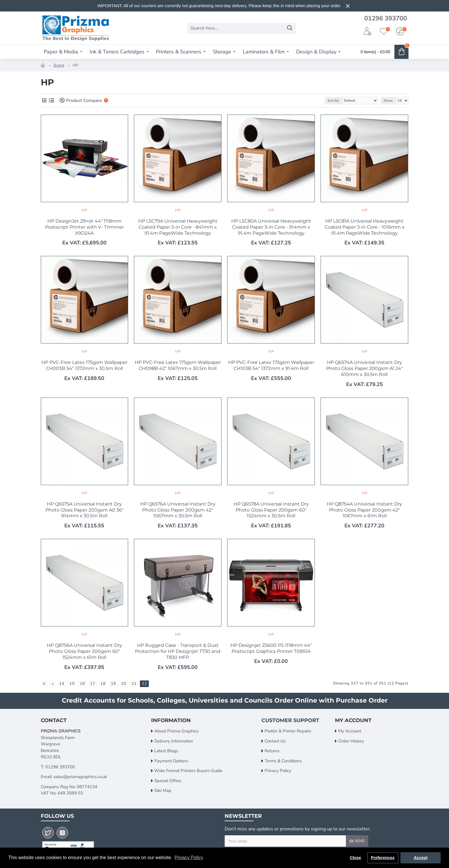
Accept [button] (421, 858)
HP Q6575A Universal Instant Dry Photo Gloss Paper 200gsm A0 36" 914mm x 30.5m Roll (84, 510)
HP (84, 210)
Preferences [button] (383, 858)
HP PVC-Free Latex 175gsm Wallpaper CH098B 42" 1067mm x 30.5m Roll (178, 365)
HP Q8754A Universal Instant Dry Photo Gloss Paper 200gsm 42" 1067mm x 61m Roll (364, 510)
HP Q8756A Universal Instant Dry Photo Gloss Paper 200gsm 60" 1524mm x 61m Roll (84, 651)
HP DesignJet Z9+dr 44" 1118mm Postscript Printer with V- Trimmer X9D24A (84, 227)
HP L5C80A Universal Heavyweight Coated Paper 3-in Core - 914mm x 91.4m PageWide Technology (271, 227)
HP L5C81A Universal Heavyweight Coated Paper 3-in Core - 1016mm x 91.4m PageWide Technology (365, 227)
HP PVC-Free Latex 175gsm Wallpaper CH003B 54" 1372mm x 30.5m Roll (84, 365)
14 (62, 684)
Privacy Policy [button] (189, 858)
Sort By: (334, 101)
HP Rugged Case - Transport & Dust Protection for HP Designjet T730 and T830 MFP (178, 651)
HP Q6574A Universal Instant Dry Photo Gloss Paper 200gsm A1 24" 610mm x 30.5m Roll (364, 368)
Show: (388, 101)
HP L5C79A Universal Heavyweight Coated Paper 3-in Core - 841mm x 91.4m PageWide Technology (178, 227)
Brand (59, 65)
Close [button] (355, 858)
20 (124, 684)
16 (82, 684)
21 (134, 684)
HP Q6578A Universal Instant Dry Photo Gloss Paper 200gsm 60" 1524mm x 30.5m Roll (271, 510)
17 (93, 684)
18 (103, 684)
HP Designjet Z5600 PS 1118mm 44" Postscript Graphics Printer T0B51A (271, 648)
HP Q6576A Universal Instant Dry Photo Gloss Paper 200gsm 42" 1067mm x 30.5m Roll (178, 510)
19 (113, 684)
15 (72, 684)
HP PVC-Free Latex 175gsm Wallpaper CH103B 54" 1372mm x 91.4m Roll (271, 365)
